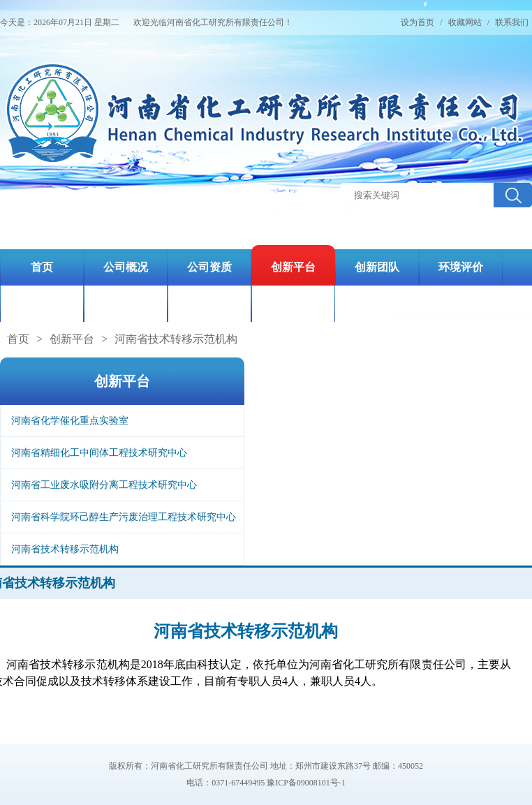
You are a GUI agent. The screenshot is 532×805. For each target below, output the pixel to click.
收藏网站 (465, 22)
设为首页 (418, 22)
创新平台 (72, 339)
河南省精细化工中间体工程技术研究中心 (99, 453)
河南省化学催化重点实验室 (70, 421)
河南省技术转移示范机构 (176, 339)
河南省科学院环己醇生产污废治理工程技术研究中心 (124, 517)
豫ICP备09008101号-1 (306, 783)
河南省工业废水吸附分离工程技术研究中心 (104, 485)
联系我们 (512, 22)
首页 (18, 339)
